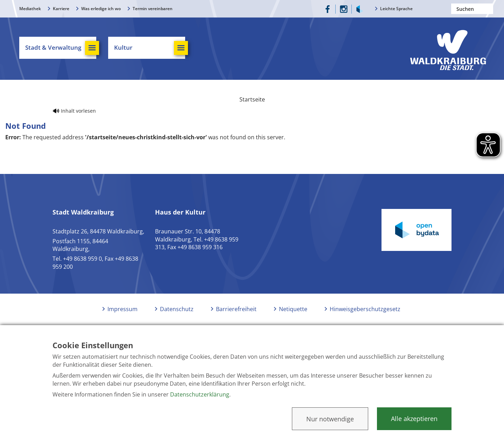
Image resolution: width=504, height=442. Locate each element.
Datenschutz (177, 309)
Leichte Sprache (396, 9)
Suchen (488, 9)
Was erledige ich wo (101, 9)
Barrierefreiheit (236, 309)
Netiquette (293, 309)
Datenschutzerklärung (200, 394)
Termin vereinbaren (153, 9)
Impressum (122, 309)
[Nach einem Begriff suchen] (472, 9)
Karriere (61, 9)
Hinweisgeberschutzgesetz (365, 309)
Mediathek (30, 9)
